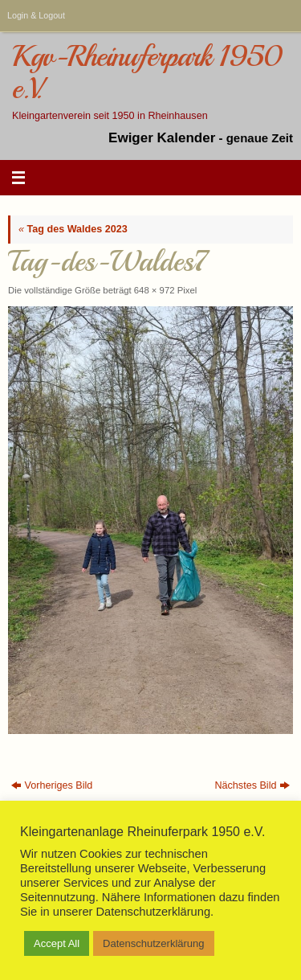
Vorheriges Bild (52, 785)
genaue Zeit (260, 138)
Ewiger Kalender (162, 138)
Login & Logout (36, 15)
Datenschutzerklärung (153, 943)
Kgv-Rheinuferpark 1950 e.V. (147, 73)
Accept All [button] (57, 943)
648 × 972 (155, 290)
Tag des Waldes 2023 (73, 229)
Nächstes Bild (252, 785)
